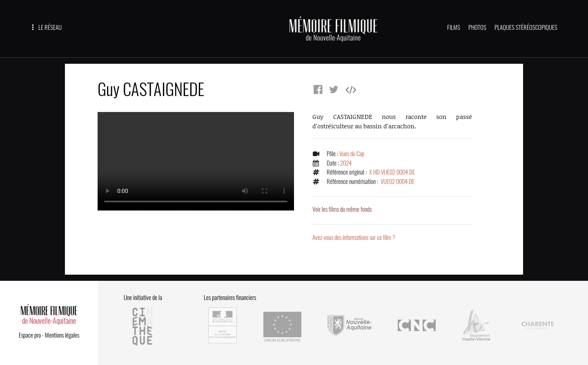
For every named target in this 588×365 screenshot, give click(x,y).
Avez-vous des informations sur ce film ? (354, 237)
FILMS (454, 27)
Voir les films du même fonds (342, 209)
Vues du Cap (352, 154)
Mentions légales (62, 335)
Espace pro (30, 335)
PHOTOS (477, 27)
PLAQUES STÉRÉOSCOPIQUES (526, 27)
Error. (196, 161)
